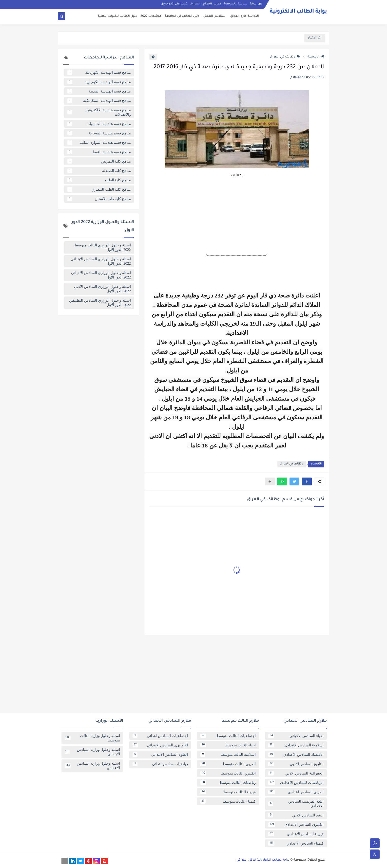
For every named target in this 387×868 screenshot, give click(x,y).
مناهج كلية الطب (99, 180)
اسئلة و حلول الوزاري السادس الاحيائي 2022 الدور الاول (101, 275)
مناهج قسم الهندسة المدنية (99, 91)
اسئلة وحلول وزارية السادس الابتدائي (92, 752)
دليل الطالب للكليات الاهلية (117, 16)
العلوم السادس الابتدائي (160, 755)
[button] (307, 481)
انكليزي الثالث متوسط (228, 773)
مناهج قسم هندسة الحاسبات (99, 124)
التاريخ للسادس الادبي (296, 764)
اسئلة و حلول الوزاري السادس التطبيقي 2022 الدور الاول (100, 303)
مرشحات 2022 (151, 16)
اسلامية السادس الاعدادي (296, 745)
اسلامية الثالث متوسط (228, 755)
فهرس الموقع (212, 4)
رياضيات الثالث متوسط (228, 783)
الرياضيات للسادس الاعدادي (296, 783)
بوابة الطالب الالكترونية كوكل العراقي (263, 860)
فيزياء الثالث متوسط (228, 792)
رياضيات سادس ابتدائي (160, 764)
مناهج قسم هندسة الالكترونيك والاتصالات (99, 112)
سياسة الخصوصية (235, 4)
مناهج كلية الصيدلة (99, 171)
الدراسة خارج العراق (245, 16)
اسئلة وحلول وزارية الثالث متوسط (92, 738)
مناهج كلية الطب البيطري (99, 189)
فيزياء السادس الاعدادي (296, 834)
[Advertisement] (193, 676)
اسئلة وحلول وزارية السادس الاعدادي (92, 766)
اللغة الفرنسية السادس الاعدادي (296, 804)
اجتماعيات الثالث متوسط (228, 736)
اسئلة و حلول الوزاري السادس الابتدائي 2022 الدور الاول (101, 261)
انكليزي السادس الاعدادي (296, 825)
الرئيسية (316, 57)
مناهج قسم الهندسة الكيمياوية (99, 82)
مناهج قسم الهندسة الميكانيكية (99, 101)
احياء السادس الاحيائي (296, 736)
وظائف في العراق (285, 57)
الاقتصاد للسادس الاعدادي (296, 755)
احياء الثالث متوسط (228, 745)
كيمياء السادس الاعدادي (296, 843)
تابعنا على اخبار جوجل (174, 4)
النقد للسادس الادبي (296, 815)
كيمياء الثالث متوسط (228, 801)
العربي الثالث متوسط (228, 764)
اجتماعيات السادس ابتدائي (160, 736)
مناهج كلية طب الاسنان (99, 199)
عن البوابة (256, 4)
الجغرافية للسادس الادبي (296, 773)
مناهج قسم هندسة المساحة (99, 133)
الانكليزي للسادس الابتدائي (160, 745)
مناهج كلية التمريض (99, 161)
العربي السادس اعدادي (296, 792)
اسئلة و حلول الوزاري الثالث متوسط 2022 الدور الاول (103, 247)
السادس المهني (215, 16)
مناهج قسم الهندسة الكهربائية (99, 73)
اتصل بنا (195, 4)
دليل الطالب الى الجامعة (182, 16)
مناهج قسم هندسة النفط (99, 152)
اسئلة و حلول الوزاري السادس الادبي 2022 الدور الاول (102, 289)
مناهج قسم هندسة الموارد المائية (99, 143)
